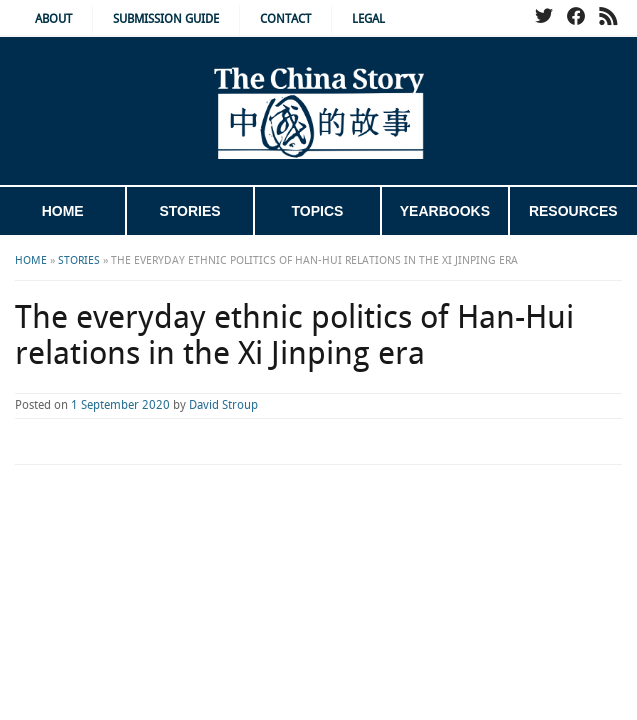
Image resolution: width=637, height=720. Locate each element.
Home (63, 211)
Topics (318, 211)
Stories (189, 211)
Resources (573, 211)
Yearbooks (445, 211)
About (53, 19)
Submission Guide (166, 19)
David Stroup (223, 405)
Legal (368, 19)
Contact (285, 19)
